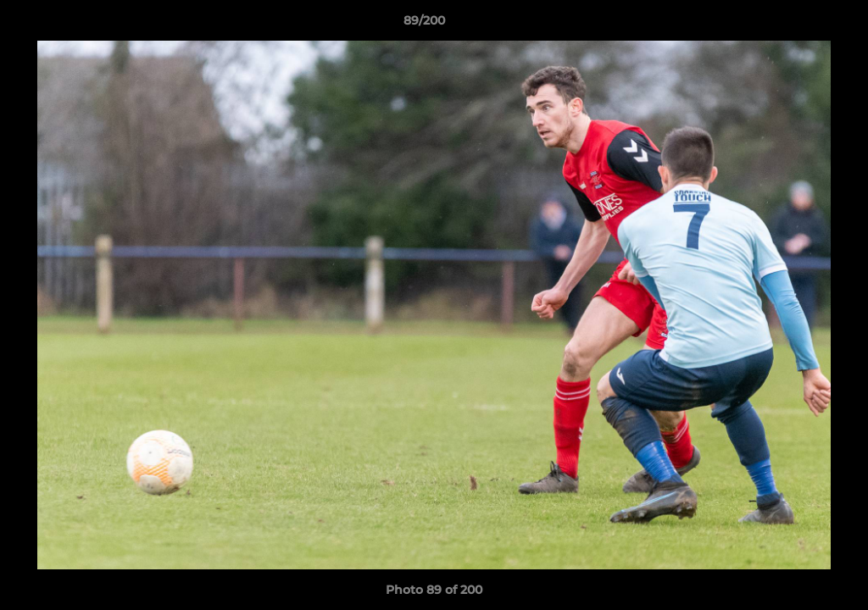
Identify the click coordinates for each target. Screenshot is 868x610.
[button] (797, 25)
